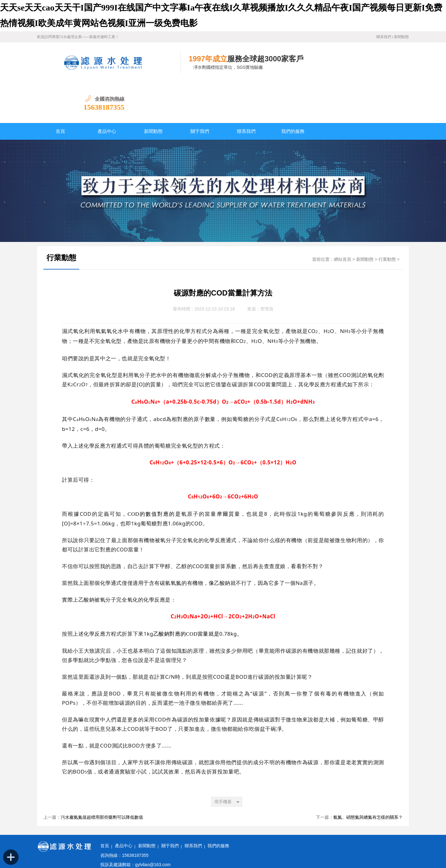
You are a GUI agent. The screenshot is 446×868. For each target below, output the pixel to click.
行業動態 (61, 217)
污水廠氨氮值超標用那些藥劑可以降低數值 (102, 777)
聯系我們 (384, 37)
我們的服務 (293, 91)
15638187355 (388, 67)
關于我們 (200, 91)
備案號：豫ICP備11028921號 (127, 843)
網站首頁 (343, 219)
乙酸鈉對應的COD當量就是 (186, 594)
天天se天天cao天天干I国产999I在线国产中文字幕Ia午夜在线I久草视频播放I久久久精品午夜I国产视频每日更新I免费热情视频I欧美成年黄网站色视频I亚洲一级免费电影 (159, 864)
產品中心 (107, 91)
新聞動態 (401, 37)
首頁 (60, 91)
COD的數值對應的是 (154, 474)
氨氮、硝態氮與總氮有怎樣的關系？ (368, 777)
